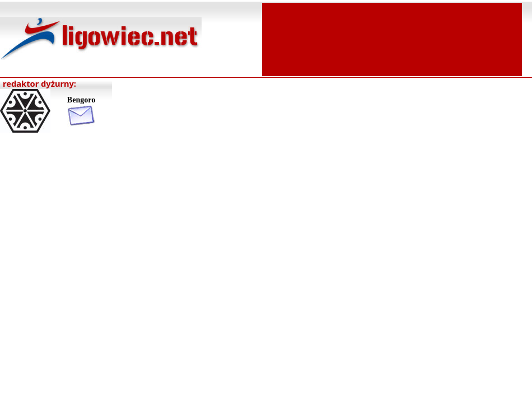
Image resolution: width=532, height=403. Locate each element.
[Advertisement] (392, 38)
